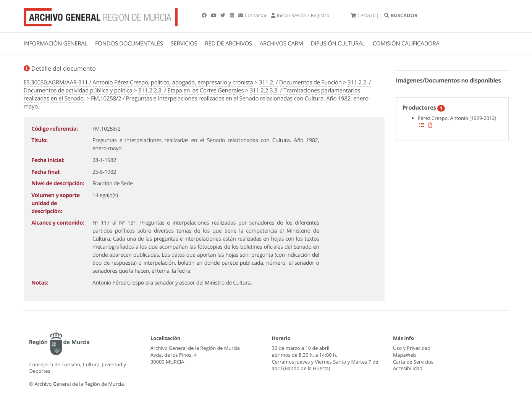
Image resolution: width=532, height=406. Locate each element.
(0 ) (364, 15)
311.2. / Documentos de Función (300, 82)
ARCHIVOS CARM (281, 44)
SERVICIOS (184, 44)
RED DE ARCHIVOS (229, 44)
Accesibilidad (408, 368)
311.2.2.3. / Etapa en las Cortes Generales (191, 91)
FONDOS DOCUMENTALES (129, 44)
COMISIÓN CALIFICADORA (406, 44)
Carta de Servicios (413, 362)
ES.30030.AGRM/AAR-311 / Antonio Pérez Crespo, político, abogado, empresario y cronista (138, 82)
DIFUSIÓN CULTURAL (338, 44)
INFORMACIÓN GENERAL (56, 44)
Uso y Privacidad (412, 348)
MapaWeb (404, 355)
